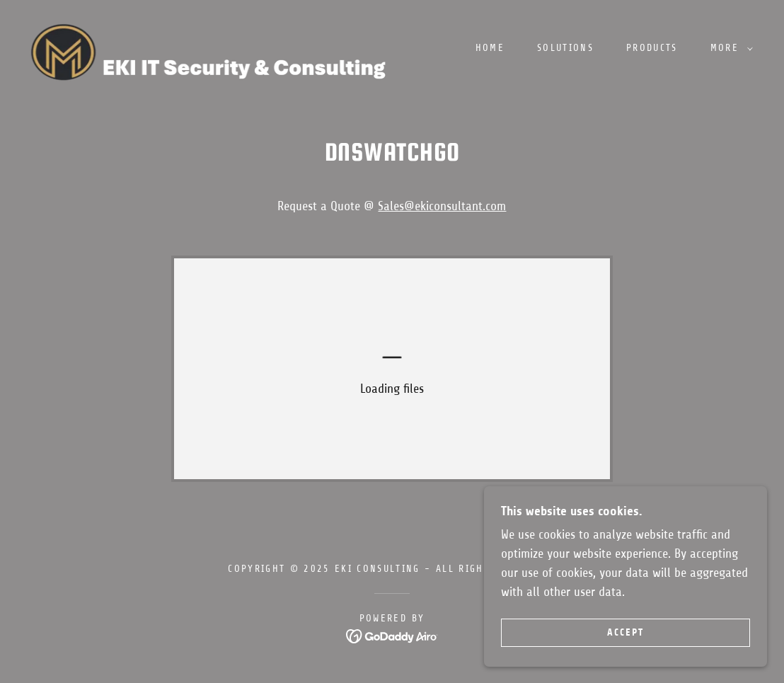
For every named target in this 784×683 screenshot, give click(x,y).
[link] (218, 47)
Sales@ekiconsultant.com (442, 206)
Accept (626, 632)
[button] (728, 48)
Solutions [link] (565, 48)
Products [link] (652, 48)
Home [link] (490, 48)
